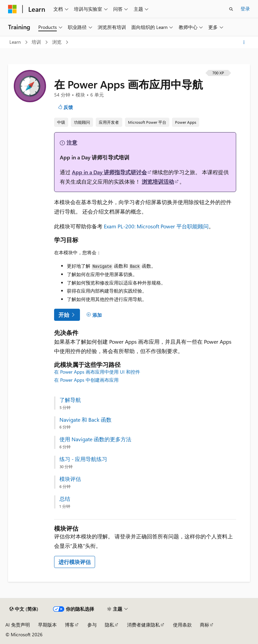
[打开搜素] (231, 9)
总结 (65, 499)
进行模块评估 (75, 562)
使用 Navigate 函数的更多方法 (95, 439)
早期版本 (47, 625)
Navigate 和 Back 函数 (85, 420)
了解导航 (70, 400)
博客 (70, 625)
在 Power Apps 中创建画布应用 (86, 380)
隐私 (110, 625)
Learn (16, 42)
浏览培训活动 (158, 181)
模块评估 (70, 479)
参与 (92, 625)
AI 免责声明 (18, 625)
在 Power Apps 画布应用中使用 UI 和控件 (97, 372)
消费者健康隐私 (143, 625)
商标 (205, 625)
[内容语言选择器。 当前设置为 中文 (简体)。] (24, 609)
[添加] (94, 315)
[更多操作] (244, 42)
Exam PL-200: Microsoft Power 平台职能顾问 (156, 226)
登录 (245, 9)
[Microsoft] (12, 9)
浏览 (57, 42)
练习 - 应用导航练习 (83, 459)
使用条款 (182, 625)
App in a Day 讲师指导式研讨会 (109, 172)
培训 (37, 42)
